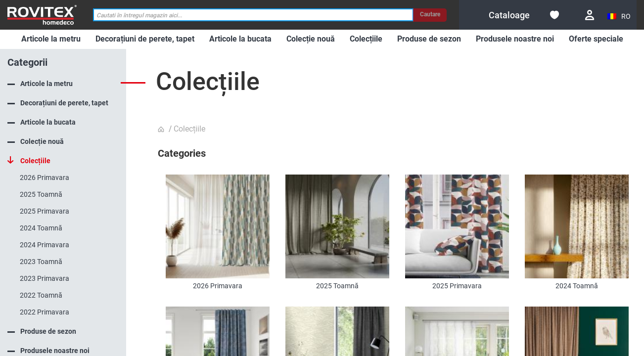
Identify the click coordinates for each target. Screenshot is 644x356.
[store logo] (42, 15)
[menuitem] (51, 39)
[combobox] (253, 15)
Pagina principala (162, 130)
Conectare (590, 15)
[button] (620, 17)
